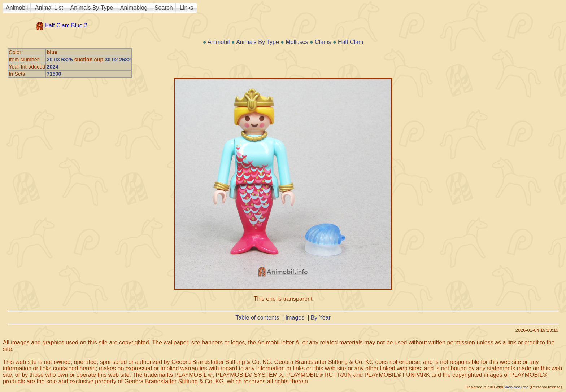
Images (295, 318)
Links (186, 8)
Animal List (49, 8)
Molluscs (297, 42)
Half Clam (351, 42)
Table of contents (257, 318)
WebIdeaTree (516, 387)
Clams (323, 42)
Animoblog (134, 8)
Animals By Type (92, 8)
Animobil (17, 8)
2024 (52, 67)
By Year (321, 318)
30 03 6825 (60, 60)
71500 (54, 74)
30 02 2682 (118, 60)
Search (164, 8)
